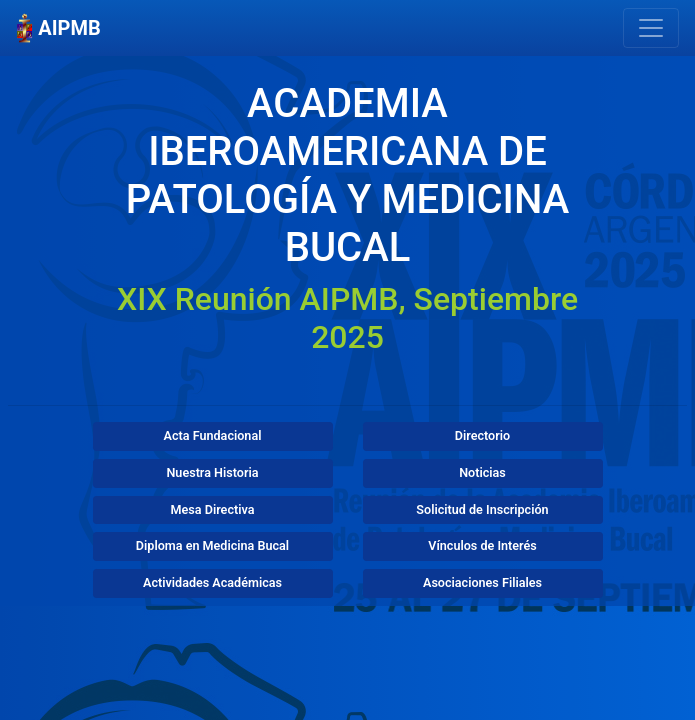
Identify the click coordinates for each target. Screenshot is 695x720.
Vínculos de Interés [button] (482, 545)
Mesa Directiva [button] (213, 509)
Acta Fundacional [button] (213, 435)
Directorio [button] (482, 435)
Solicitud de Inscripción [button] (482, 509)
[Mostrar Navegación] (651, 28)
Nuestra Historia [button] (212, 472)
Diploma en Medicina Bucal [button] (212, 545)
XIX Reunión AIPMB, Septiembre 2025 (347, 318)
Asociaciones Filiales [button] (482, 582)
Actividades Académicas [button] (212, 582)
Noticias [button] (482, 472)
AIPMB (58, 28)
